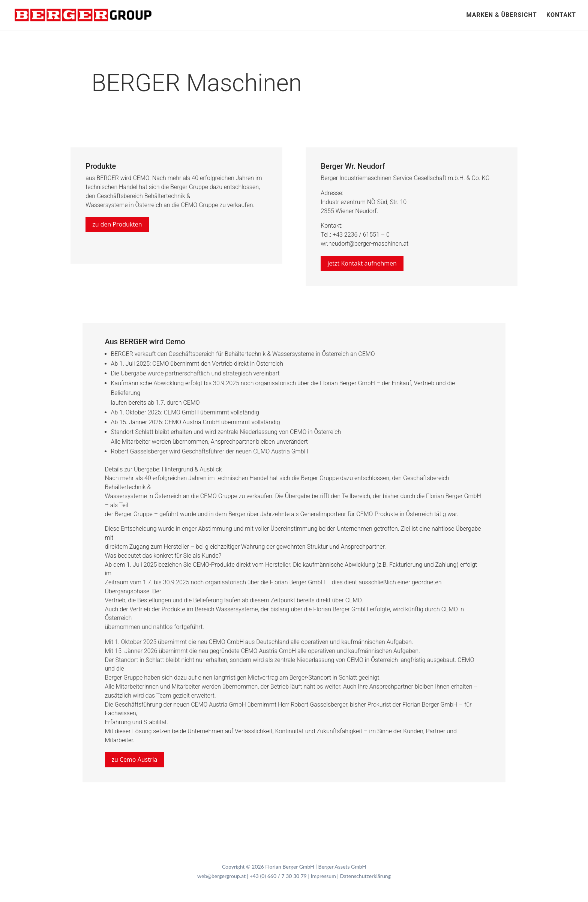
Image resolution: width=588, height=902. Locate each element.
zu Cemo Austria (135, 759)
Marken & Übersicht (501, 15)
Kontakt (561, 15)
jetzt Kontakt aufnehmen (362, 263)
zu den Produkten (117, 224)
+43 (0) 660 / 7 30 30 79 (278, 876)
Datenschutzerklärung (365, 876)
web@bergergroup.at (221, 876)
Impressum (323, 876)
